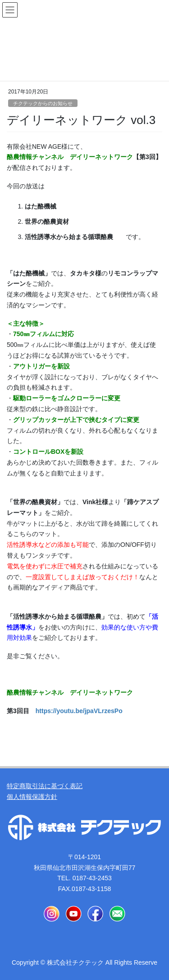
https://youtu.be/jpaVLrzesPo (79, 711)
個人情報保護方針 (32, 797)
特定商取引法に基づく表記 (45, 786)
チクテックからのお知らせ (43, 103)
